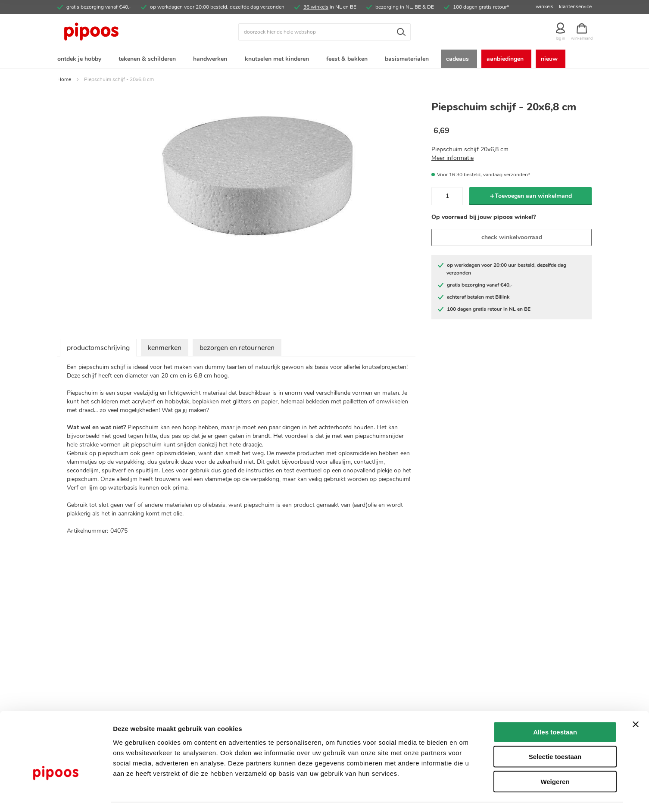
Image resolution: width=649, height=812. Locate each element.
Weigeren (555, 757)
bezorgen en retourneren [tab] (237, 350)
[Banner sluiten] (636, 700)
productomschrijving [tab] (98, 350)
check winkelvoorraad (512, 239)
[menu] (324, 60)
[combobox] (324, 32)
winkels (544, 6)
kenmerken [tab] (165, 350)
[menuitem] (81, 60)
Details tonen (466, 795)
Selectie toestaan (555, 732)
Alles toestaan (555, 707)
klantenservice (575, 6)
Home (64, 81)
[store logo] (124, 32)
